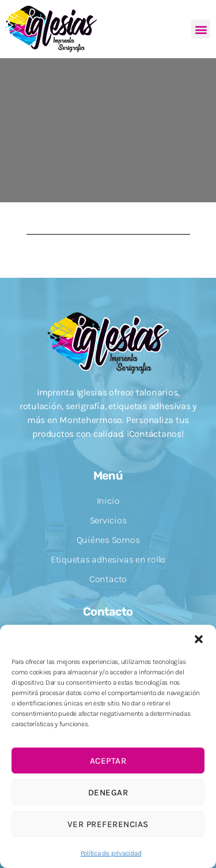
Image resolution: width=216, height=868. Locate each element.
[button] (199, 639)
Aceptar (108, 761)
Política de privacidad (111, 853)
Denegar (108, 792)
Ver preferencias (108, 824)
